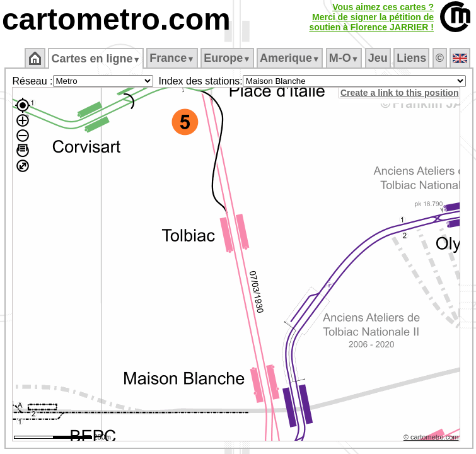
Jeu (378, 58)
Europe (227, 58)
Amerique (290, 58)
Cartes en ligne (96, 59)
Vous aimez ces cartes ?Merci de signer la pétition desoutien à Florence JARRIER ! (371, 17)
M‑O (344, 58)
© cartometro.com (431, 437)
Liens (411, 58)
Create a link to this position (399, 93)
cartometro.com (116, 19)
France (172, 58)
